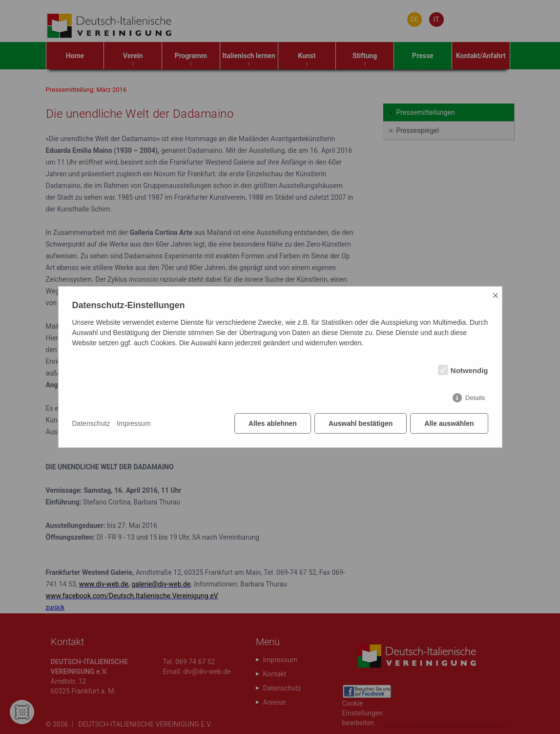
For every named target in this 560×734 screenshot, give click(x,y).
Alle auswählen (449, 423)
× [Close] (496, 295)
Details (475, 398)
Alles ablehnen (273, 423)
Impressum (134, 423)
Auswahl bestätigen (361, 423)
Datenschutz (91, 423)
